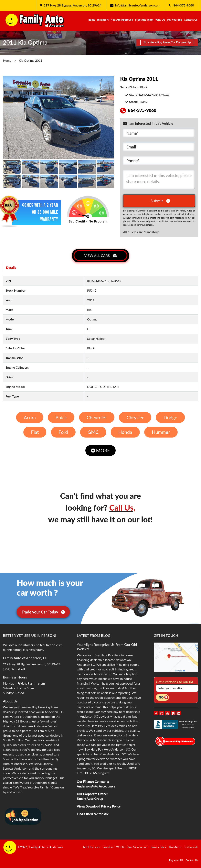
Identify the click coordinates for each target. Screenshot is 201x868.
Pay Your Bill (174, 20)
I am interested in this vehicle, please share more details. (159, 180)
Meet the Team (144, 20)
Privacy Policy (159, 847)
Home (91, 20)
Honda (125, 432)
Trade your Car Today (43, 612)
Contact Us (191, 20)
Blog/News (175, 847)
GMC (93, 432)
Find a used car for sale (93, 814)
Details (11, 268)
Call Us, (122, 508)
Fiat (35, 432)
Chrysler (135, 417)
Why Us (160, 20)
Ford (63, 432)
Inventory (103, 20)
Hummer (161, 432)
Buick (61, 417)
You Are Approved (122, 20)
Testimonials (191, 847)
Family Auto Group (90, 799)
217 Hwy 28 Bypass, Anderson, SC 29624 (72, 5)
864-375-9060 (184, 5)
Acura (30, 417)
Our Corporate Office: (92, 794)
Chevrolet (97, 417)
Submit (160, 201)
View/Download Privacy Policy (99, 806)
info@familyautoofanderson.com (138, 5)
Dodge (170, 417)
